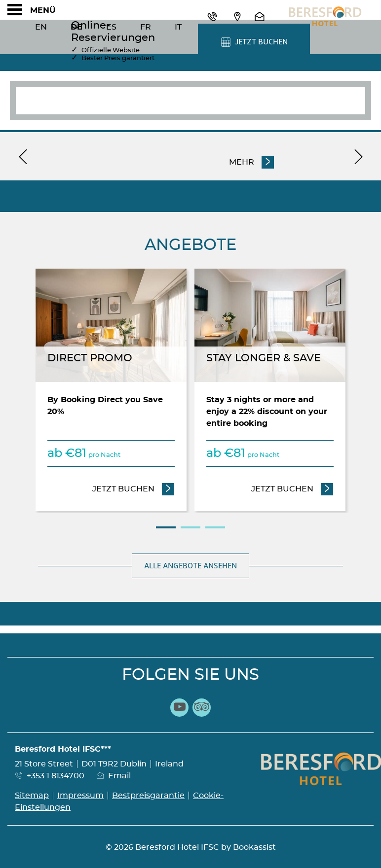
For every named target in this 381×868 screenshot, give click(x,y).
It (178, 27)
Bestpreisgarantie (148, 796)
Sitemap (32, 796)
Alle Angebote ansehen (190, 566)
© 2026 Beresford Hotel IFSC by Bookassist (191, 847)
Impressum (80, 796)
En (41, 27)
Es (111, 27)
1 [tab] (166, 527)
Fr (146, 27)
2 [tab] (190, 527)
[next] (358, 156)
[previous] (23, 156)
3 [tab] (215, 527)
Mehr (243, 161)
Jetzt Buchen (133, 488)
